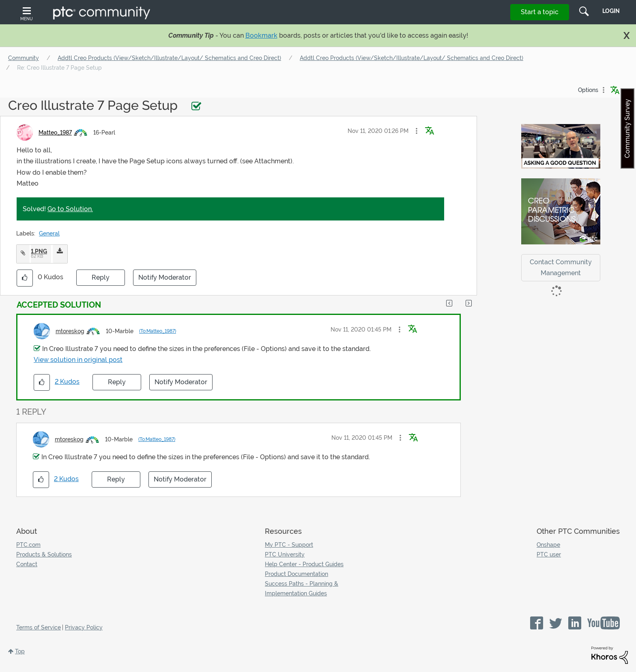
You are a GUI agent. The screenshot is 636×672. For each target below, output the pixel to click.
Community (24, 58)
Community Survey (627, 128)
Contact (27, 564)
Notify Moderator (165, 277)
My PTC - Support (289, 545)
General (49, 233)
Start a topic (540, 12)
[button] (417, 131)
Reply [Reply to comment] (117, 382)
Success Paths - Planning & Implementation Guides (302, 589)
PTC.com (28, 545)
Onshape (548, 545)
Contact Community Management (561, 268)
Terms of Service (39, 627)
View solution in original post (78, 360)
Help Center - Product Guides (304, 564)
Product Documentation (297, 574)
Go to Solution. (70, 209)
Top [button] (20, 651)
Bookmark (261, 35)
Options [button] (588, 90)
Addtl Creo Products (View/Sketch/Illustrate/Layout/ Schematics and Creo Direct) (169, 58)
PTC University (285, 554)
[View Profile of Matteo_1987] (55, 133)
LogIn (611, 11)
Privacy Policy (84, 627)
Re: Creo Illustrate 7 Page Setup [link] (59, 68)
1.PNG (39, 251)
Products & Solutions (44, 554)
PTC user (549, 554)
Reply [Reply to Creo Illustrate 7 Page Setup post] (101, 277)
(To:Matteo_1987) (158, 331)
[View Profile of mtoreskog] (70, 331)
